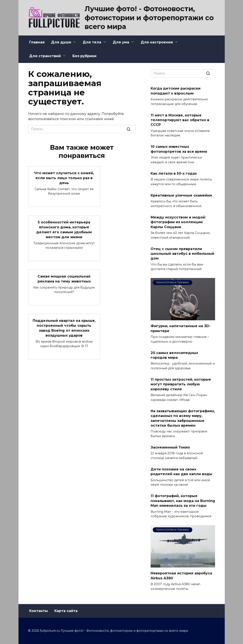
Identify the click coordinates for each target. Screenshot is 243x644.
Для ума (121, 42)
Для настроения (157, 42)
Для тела (92, 42)
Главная (37, 42)
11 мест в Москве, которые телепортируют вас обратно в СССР (180, 120)
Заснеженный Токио (170, 447)
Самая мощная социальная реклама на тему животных (64, 278)
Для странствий (45, 56)
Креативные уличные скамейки (181, 195)
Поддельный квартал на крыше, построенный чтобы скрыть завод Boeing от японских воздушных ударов (64, 327)
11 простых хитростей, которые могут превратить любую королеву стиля (181, 384)
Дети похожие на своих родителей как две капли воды (181, 472)
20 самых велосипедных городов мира (174, 355)
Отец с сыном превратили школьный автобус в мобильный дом (182, 253)
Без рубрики (84, 56)
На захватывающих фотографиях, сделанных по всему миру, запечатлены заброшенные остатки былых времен (183, 418)
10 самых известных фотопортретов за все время (179, 149)
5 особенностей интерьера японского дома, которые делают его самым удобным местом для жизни (64, 229)
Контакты (39, 611)
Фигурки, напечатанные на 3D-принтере (181, 328)
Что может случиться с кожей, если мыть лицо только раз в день (64, 178)
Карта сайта (66, 611)
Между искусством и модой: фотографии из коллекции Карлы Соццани (178, 222)
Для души (61, 42)
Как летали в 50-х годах (174, 173)
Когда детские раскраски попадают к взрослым (176, 91)
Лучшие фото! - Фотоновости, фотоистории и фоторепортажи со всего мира (149, 18)
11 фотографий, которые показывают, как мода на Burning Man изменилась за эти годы (183, 501)
